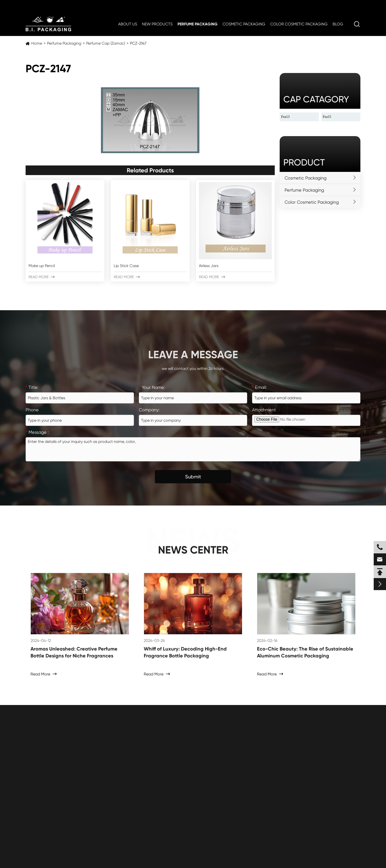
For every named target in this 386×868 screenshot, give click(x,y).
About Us (128, 24)
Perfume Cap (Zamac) (106, 43)
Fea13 (285, 117)
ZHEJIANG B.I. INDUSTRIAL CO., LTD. (77, 851)
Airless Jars (209, 266)
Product (304, 163)
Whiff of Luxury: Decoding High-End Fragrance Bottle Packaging (185, 652)
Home (37, 43)
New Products (157, 24)
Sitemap (324, 851)
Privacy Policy (350, 851)
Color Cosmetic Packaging (299, 24)
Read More (42, 277)
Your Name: (152, 387)
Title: (32, 387)
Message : (37, 432)
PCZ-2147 (138, 43)
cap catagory (316, 99)
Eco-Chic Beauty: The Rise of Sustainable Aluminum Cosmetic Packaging (305, 652)
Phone (32, 410)
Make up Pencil (42, 266)
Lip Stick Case (126, 266)
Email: (259, 387)
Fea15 (327, 117)
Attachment (264, 410)
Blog (338, 24)
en (352, 7)
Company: (149, 410)
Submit (193, 477)
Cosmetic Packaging (244, 24)
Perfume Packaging (198, 24)
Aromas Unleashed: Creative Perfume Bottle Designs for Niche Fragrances (74, 652)
